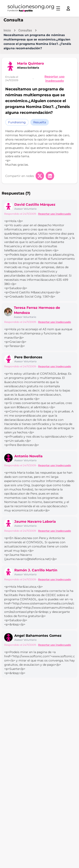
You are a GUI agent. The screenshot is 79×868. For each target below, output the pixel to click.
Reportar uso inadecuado (54, 79)
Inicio (7, 30)
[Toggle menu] (58, 8)
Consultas (25, 30)
